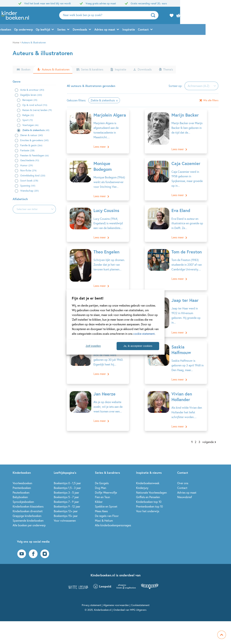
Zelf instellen (93, 346)
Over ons (183, 477)
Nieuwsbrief (185, 491)
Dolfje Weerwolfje (106, 487)
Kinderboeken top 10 (149, 496)
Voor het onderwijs (148, 505)
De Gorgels (102, 477)
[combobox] (34, 209)
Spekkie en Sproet (106, 501)
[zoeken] (192, 16)
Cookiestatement (140, 599)
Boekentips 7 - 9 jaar (66, 496)
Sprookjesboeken (23, 496)
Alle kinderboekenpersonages (113, 519)
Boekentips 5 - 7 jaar (66, 491)
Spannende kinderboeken (28, 515)
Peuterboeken (21, 487)
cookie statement (144, 334)
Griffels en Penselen (148, 491)
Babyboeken (20, 491)
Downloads (105, 30)
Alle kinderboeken (25, 30)
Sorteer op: (175, 86)
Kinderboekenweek (148, 477)
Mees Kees (101, 505)
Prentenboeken (22, 482)
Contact (169, 30)
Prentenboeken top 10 (149, 501)
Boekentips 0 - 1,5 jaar (67, 477)
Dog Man (101, 482)
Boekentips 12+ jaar (66, 505)
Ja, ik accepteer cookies (138, 346)
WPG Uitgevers (138, 604)
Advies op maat (130, 30)
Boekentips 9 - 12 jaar (67, 501)
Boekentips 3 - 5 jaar (66, 487)
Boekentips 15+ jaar (66, 510)
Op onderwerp (49, 30)
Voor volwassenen (65, 515)
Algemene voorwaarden (116, 599)
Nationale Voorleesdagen (151, 487)
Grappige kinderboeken (27, 510)
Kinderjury (142, 482)
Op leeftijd (68, 30)
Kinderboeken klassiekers (28, 501)
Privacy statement (91, 599)
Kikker (99, 496)
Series (87, 30)
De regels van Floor (107, 510)
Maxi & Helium (104, 515)
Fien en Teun (102, 491)
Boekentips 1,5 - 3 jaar (67, 482)
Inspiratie (154, 30)
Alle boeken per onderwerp (29, 519)
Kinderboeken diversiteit (28, 505)
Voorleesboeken (22, 477)
